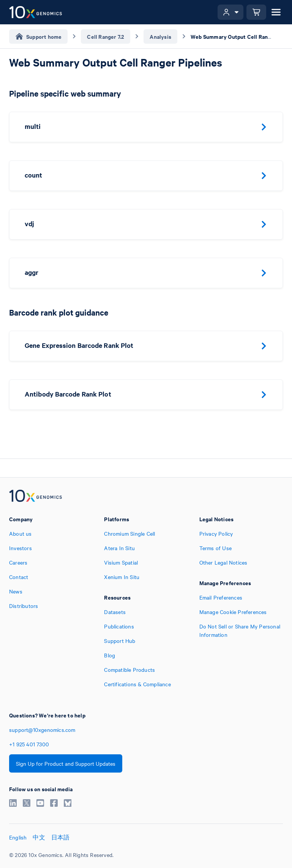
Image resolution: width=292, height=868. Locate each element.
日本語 (61, 837)
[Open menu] (276, 12)
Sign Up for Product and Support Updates (66, 763)
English (18, 837)
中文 (39, 837)
